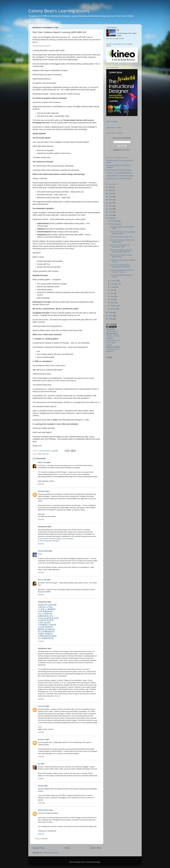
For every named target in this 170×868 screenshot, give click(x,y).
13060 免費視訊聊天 (45, 612)
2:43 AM (41, 641)
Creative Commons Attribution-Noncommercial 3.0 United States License (113, 340)
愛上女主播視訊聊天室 (46, 632)
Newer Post (38, 848)
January (114, 309)
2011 (111, 212)
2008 (111, 313)
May (112, 296)
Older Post (96, 848)
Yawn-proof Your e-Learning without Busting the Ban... (123, 233)
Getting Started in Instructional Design (120, 176)
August (113, 287)
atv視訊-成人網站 (44, 623)
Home (67, 848)
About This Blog (112, 122)
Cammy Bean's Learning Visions (59, 11)
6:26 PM (41, 834)
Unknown (41, 491)
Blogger (98, 862)
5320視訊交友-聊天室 (46, 620)
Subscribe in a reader (114, 128)
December (115, 221)
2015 (111, 200)
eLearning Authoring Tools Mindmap (119, 170)
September (115, 284)
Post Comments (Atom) (51, 853)
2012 (111, 209)
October (114, 281)
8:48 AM (41, 699)
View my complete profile (115, 39)
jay (39, 764)
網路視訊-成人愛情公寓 (46, 629)
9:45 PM (41, 544)
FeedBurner (126, 150)
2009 (111, 218)
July (112, 290)
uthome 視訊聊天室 (45, 614)
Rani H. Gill (42, 462)
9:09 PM (41, 520)
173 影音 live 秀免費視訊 (47, 609)
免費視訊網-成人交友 (46, 616)
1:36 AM (41, 779)
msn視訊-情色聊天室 (45, 627)
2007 (111, 316)
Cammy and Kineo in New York (121, 237)
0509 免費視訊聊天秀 (46, 638)
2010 (111, 215)
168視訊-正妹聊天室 (45, 634)
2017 (111, 193)
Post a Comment (41, 839)
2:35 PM (41, 732)
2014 (111, 203)
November (115, 224)
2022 (111, 190)
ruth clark (45, 454)
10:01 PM (41, 803)
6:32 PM (41, 484)
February (114, 306)
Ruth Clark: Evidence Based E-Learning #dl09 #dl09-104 (121, 251)
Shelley (41, 786)
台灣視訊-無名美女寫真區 (47, 636)
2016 (111, 197)
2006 (111, 319)
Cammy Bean (45, 451)
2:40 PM (41, 757)
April (112, 299)
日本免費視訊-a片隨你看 (47, 625)
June (113, 293)
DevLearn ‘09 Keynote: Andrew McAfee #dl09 (121, 256)
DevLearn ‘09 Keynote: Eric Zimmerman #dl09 (120, 246)
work (111, 329)
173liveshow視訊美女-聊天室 (48, 618)
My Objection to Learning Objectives (119, 179)
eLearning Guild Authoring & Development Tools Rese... (121, 266)
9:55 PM (41, 595)
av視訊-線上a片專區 (45, 607)
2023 (111, 187)
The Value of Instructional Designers (119, 173)
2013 (111, 206)
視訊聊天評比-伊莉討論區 (47, 605)
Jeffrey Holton (43, 810)
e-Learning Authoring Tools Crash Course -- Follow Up (122, 271)
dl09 (40, 454)
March (113, 303)
